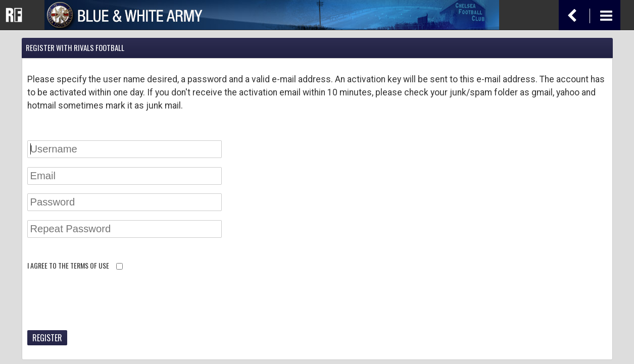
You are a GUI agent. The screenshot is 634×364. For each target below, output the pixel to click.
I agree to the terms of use (68, 265)
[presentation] (104, 302)
